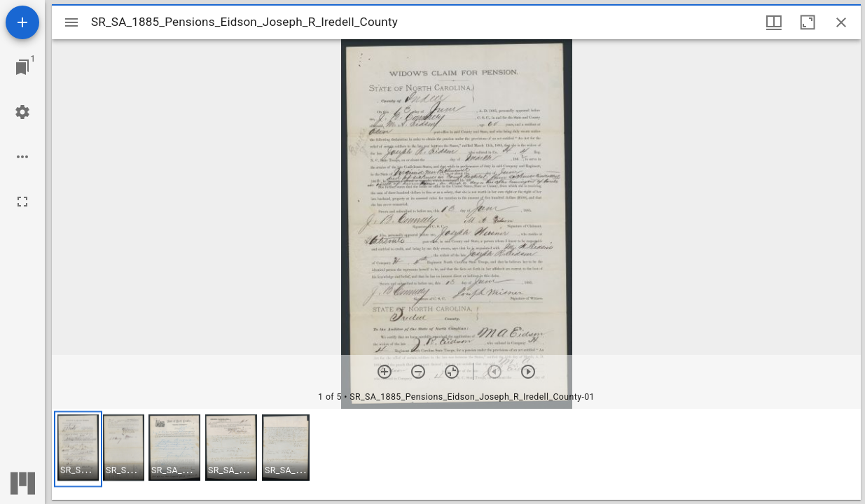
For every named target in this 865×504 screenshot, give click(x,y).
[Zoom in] (385, 372)
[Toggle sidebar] (71, 22)
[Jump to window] (22, 67)
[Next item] (528, 372)
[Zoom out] (418, 372)
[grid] (456, 454)
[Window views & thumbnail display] (774, 22)
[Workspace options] (22, 157)
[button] (78, 449)
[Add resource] (22, 22)
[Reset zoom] (452, 372)
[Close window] (841, 22)
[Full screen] (22, 202)
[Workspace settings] (22, 112)
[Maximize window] (808, 22)
